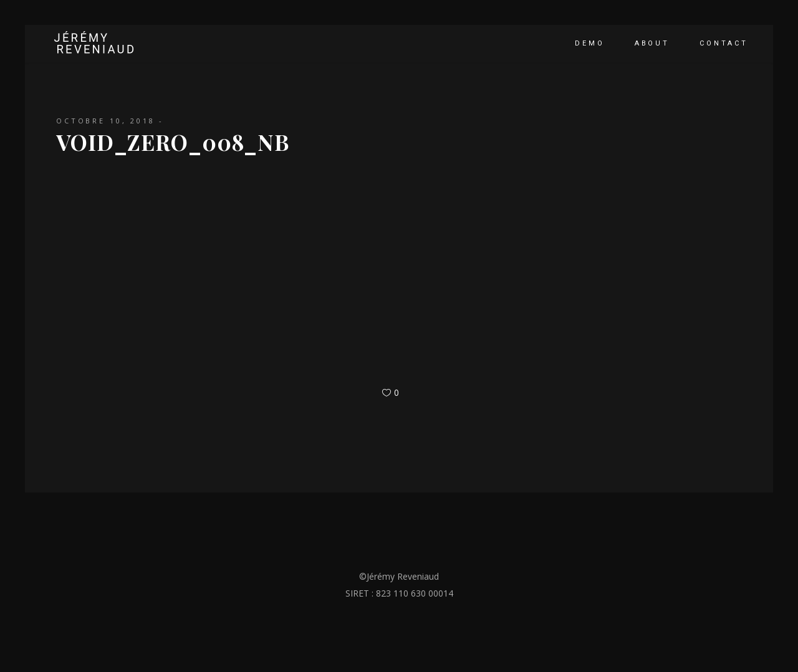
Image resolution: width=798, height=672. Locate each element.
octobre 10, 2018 (106, 121)
